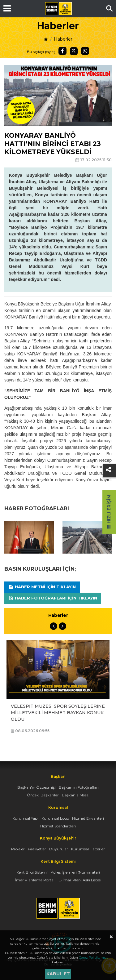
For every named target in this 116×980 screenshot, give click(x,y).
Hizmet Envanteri (88, 818)
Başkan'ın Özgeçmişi (37, 787)
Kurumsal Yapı (25, 818)
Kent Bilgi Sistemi (32, 872)
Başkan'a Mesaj (76, 795)
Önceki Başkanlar (43, 795)
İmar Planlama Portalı (35, 880)
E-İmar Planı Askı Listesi (80, 880)
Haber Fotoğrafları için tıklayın (53, 598)
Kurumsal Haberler (88, 849)
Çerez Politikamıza (94, 958)
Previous (54, 626)
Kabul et (58, 974)
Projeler (18, 849)
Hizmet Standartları (58, 826)
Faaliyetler (37, 849)
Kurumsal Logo (55, 818)
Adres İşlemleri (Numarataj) (75, 872)
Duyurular (59, 849)
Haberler (63, 39)
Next (62, 626)
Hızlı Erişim (109, 512)
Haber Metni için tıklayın (42, 587)
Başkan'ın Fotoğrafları (79, 787)
